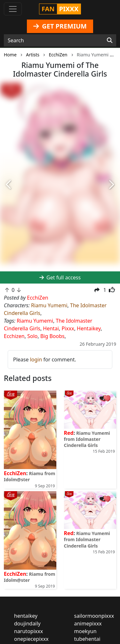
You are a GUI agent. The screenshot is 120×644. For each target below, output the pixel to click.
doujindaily (27, 623)
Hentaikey (89, 328)
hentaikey (26, 616)
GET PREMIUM (60, 26)
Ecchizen (14, 336)
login (36, 359)
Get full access (60, 277)
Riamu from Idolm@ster (29, 476)
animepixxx (88, 623)
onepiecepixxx (31, 639)
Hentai (51, 328)
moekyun (85, 631)
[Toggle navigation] (13, 9)
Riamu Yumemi (49, 305)
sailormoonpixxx (94, 616)
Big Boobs (52, 336)
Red (69, 433)
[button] (9, 185)
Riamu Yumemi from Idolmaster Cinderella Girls (87, 439)
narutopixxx (28, 631)
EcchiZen (15, 473)
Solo (32, 336)
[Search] (110, 40)
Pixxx (68, 328)
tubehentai (87, 639)
